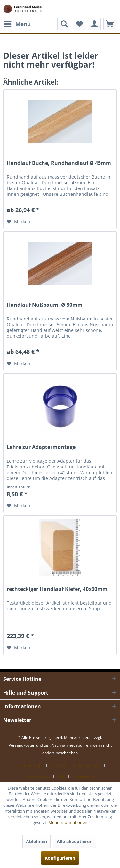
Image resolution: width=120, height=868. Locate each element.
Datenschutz (38, 776)
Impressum (83, 776)
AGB (61, 776)
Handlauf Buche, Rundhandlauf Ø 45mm (59, 163)
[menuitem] (17, 24)
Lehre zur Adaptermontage (41, 447)
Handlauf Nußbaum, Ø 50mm (45, 305)
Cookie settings (29, 765)
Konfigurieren (60, 858)
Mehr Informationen (68, 822)
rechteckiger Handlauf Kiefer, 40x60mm (57, 589)
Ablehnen (36, 841)
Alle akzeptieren (75, 841)
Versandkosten (22, 745)
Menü (17, 23)
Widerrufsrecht (87, 765)
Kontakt (58, 765)
